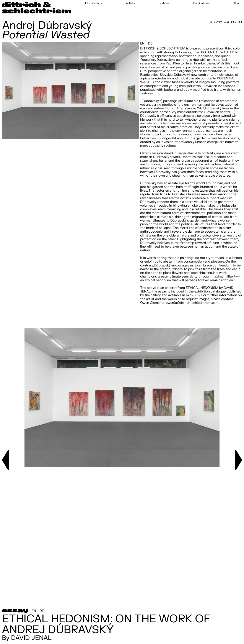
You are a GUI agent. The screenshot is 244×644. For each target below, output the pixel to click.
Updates (164, 3)
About (237, 3)
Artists (130, 3)
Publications (201, 3)
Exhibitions (95, 3)
